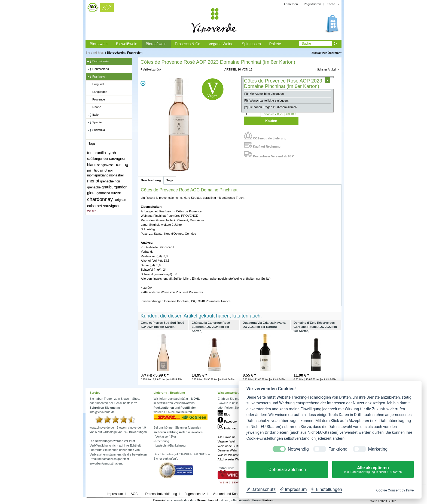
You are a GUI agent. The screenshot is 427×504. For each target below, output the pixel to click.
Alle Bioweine (227, 437)
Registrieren (312, 4)
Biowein (159, 500)
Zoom (143, 83)
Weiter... (93, 211)
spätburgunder (98, 159)
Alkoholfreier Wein (230, 459)
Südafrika (96, 130)
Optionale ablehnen (287, 470)
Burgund (95, 84)
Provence (96, 100)
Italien (94, 115)
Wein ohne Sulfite (229, 446)
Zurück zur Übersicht (327, 53)
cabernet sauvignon (104, 206)
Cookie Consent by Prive (395, 490)
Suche (306, 44)
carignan (120, 200)
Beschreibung (151, 180)
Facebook (227, 421)
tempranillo (96, 153)
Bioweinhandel (208, 500)
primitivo (93, 170)
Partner (268, 500)
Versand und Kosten (227, 494)
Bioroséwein (156, 44)
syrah (111, 153)
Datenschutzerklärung (161, 494)
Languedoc (97, 92)
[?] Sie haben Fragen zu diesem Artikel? (271, 107)
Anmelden (291, 4)
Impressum (115, 494)
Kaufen (271, 121)
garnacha (103, 193)
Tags (170, 180)
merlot (93, 181)
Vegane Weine (221, 44)
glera (91, 193)
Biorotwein (98, 44)
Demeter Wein (227, 450)
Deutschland (98, 69)
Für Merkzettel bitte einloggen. (264, 94)
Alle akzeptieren (373, 470)
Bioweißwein (127, 44)
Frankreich (135, 53)
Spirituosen (251, 44)
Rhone (94, 107)
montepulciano (98, 175)
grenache (94, 187)
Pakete (275, 44)
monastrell (117, 175)
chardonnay (100, 199)
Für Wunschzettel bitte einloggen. (266, 100)
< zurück (147, 288)
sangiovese (106, 165)
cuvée (116, 193)
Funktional (338, 449)
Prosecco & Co (187, 44)
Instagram (228, 428)
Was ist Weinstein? (230, 455)
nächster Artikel (326, 69)
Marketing (378, 449)
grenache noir (110, 181)
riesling (121, 165)
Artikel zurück (152, 69)
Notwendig (298, 449)
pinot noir (107, 170)
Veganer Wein (227, 441)
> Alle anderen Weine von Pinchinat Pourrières (172, 292)
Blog (224, 414)
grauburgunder (114, 187)
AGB (134, 494)
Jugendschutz (195, 494)
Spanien (95, 123)
